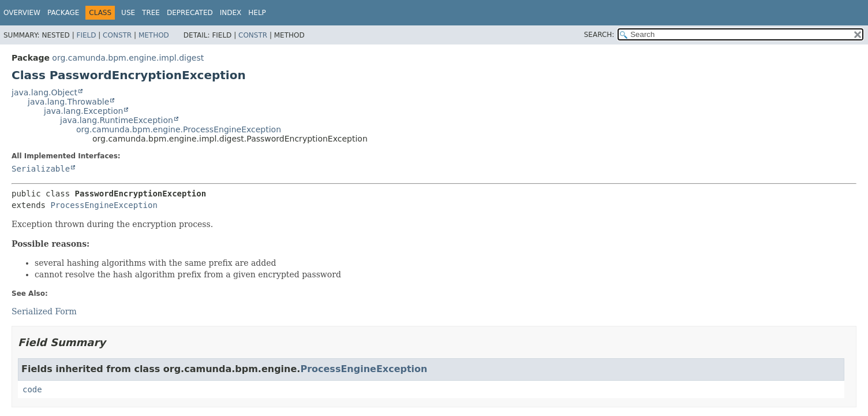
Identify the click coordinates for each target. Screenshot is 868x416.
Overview (22, 13)
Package (63, 13)
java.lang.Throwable (68, 102)
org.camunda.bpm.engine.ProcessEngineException (179, 129)
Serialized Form (44, 311)
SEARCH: (599, 35)
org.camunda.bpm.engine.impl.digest (128, 58)
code (32, 389)
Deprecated (190, 13)
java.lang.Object (44, 92)
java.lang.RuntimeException (117, 120)
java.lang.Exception (83, 111)
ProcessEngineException (104, 205)
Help (257, 13)
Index (231, 13)
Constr (117, 35)
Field (86, 35)
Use (128, 13)
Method (154, 35)
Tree (151, 13)
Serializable (41, 169)
